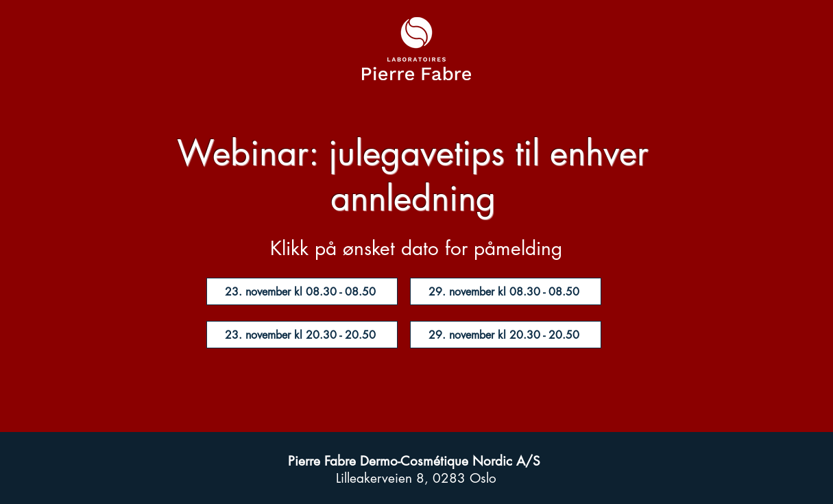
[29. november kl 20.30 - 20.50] (506, 335)
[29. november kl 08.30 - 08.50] (506, 291)
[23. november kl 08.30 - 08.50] (302, 291)
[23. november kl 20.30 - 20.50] (302, 335)
